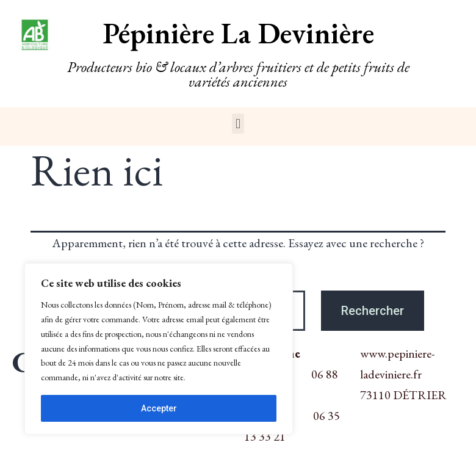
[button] (238, 124)
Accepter (159, 408)
